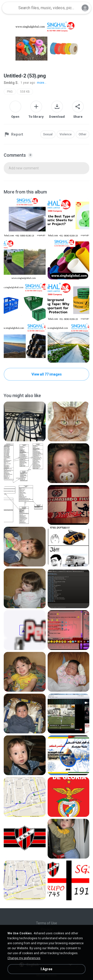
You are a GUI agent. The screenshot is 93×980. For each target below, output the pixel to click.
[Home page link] (9, 8)
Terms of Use (46, 923)
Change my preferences (24, 958)
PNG (10, 92)
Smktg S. (11, 83)
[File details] (25, 218)
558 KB (25, 92)
